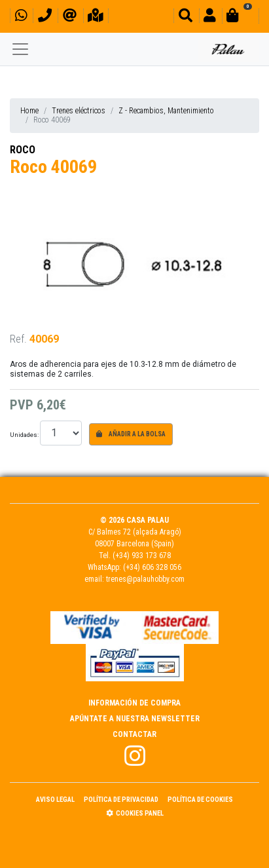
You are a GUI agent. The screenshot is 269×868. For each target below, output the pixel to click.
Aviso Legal (55, 800)
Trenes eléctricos (79, 111)
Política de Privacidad (121, 800)
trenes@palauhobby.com (145, 579)
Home (29, 111)
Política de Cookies (200, 800)
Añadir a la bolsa (131, 434)
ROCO (23, 150)
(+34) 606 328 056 (152, 567)
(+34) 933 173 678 (142, 556)
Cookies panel (135, 813)
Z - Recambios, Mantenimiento (166, 111)
